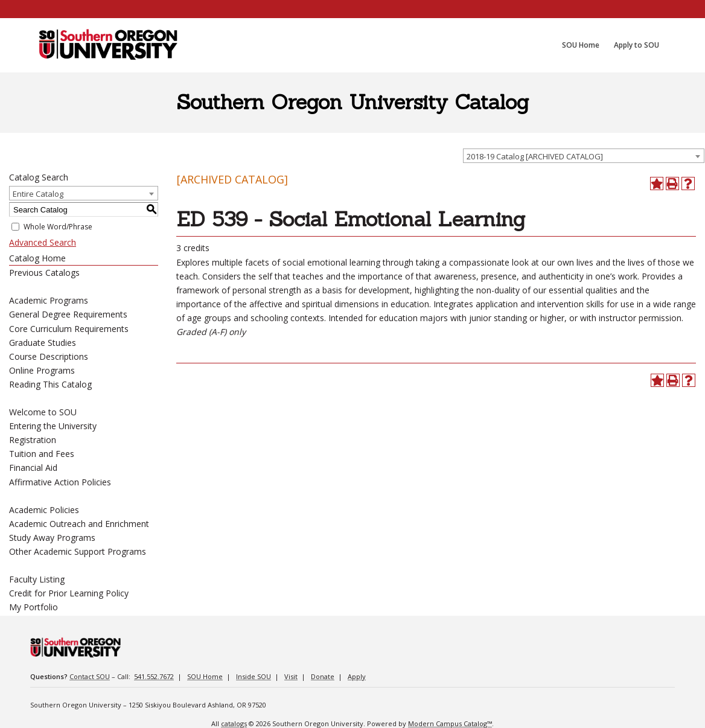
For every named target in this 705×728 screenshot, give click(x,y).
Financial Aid (33, 468)
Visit (291, 676)
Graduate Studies (43, 343)
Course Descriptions (49, 356)
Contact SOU (90, 676)
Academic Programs (49, 300)
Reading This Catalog (50, 384)
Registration (33, 440)
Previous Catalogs (44, 273)
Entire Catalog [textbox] (38, 194)
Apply (357, 676)
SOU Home (205, 676)
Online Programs (42, 370)
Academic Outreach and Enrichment (79, 524)
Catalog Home (37, 258)
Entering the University (53, 426)
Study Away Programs (52, 538)
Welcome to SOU (43, 412)
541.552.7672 (154, 676)
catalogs (234, 723)
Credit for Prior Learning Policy (69, 593)
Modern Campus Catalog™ (450, 723)
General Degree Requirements (68, 314)
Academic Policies (44, 510)
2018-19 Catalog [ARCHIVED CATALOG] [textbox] (535, 156)
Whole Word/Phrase (58, 227)
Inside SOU (254, 676)
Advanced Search (43, 242)
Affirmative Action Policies (60, 482)
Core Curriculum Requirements (69, 329)
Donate (323, 676)
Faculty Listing (37, 579)
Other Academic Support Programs (78, 551)
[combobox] (584, 156)
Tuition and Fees (42, 454)
